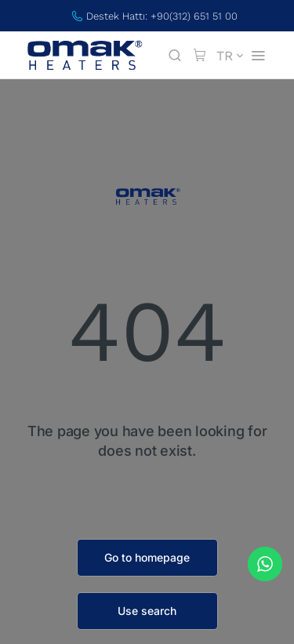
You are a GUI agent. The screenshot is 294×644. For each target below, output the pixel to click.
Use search (147, 611)
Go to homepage (147, 557)
